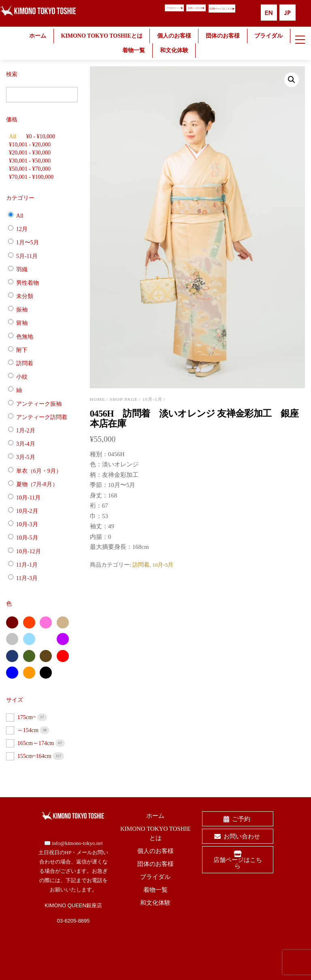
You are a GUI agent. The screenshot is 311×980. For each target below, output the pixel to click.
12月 (22, 229)
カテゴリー (20, 198)
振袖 (22, 310)
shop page (124, 399)
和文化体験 (174, 50)
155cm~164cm (35, 756)
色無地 (25, 336)
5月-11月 (27, 256)
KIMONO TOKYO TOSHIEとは (101, 36)
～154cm (29, 730)
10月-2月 (27, 511)
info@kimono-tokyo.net (77, 843)
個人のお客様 (174, 36)
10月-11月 (28, 498)
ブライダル (268, 36)
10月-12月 (29, 551)
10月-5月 (152, 399)
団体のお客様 (223, 36)
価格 (12, 120)
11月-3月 (27, 578)
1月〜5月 (28, 242)
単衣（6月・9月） (39, 471)
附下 (22, 350)
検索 (12, 74)
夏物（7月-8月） (37, 484)
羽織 (22, 269)
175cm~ (27, 717)
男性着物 (28, 283)
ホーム (38, 36)
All (13, 137)
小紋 (22, 377)
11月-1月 (27, 565)
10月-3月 (27, 524)
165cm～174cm (36, 743)
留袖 (22, 323)
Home (98, 399)
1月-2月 (26, 431)
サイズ (15, 700)
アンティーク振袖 (39, 403)
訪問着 (141, 565)
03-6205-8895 (73, 921)
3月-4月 (26, 444)
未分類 (25, 296)
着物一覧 (134, 50)
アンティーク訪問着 (42, 417)
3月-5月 (26, 457)
